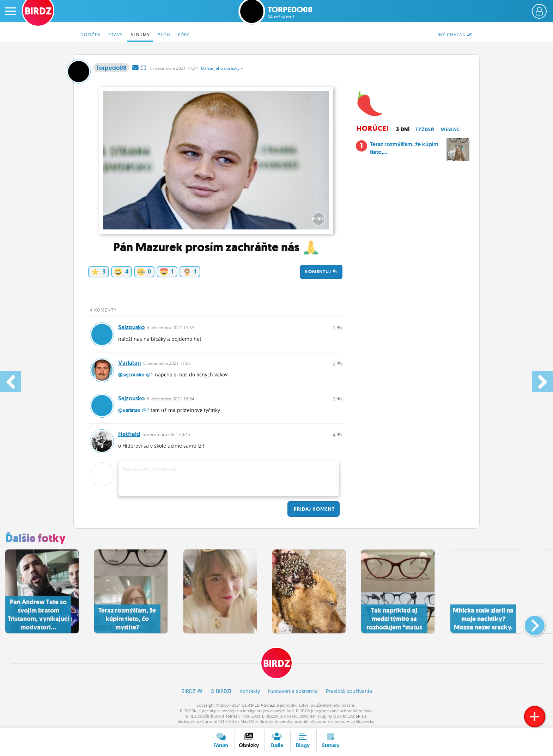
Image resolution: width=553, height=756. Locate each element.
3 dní (403, 129)
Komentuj (321, 272)
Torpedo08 (290, 13)
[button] (529, 623)
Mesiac (450, 129)
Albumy (140, 35)
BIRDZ (277, 663)
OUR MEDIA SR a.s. (259, 705)
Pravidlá (349, 691)
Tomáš (231, 716)
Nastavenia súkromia (293, 691)
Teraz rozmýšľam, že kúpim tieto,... (413, 150)
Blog (164, 35)
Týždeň (425, 129)
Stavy (116, 35)
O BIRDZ (221, 691)
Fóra (184, 35)
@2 (145, 410)
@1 (150, 374)
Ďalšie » (222, 68)
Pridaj (314, 509)
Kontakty (250, 691)
